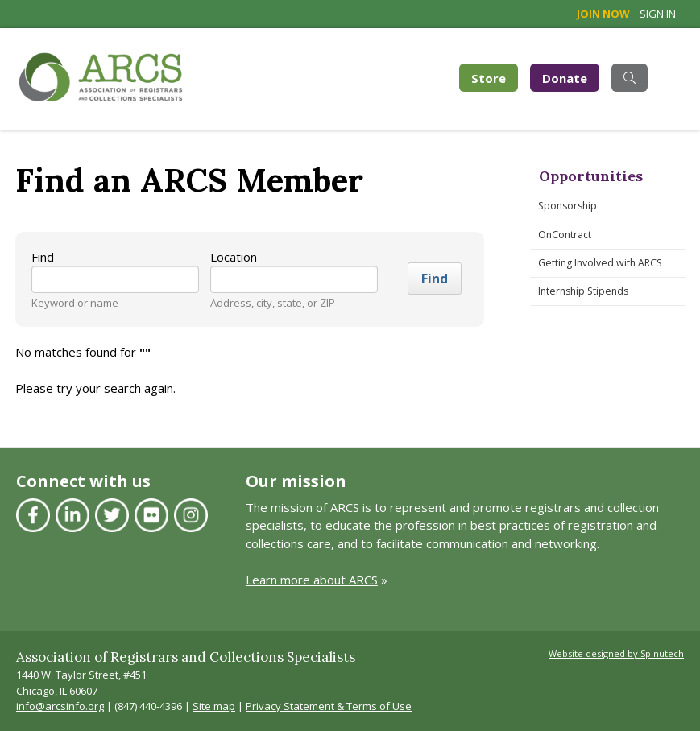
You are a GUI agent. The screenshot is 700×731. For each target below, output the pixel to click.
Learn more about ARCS (312, 580)
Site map (214, 706)
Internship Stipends (583, 291)
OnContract (565, 235)
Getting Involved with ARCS (600, 263)
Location (234, 257)
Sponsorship (567, 206)
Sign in (658, 14)
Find (43, 257)
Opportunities (591, 176)
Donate (565, 78)
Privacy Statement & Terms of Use (329, 706)
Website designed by (616, 653)
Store (495, 77)
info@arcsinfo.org (60, 706)
